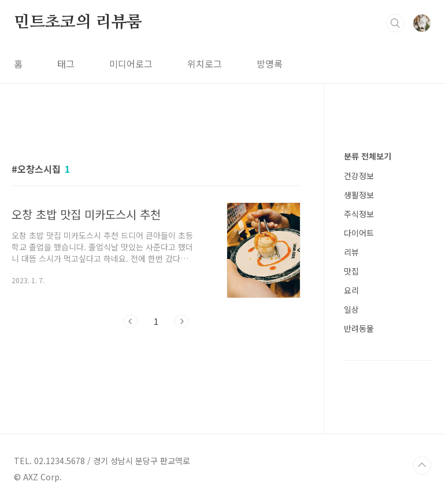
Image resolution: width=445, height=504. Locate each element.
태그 (66, 64)
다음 (181, 321)
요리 (351, 290)
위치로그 (205, 64)
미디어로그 (131, 64)
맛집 (351, 271)
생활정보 (359, 195)
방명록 (270, 64)
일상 (351, 309)
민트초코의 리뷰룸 (78, 23)
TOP (422, 465)
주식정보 (359, 214)
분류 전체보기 (368, 156)
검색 (395, 23)
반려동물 (359, 328)
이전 (131, 321)
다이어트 (359, 233)
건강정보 (359, 176)
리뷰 (351, 252)
